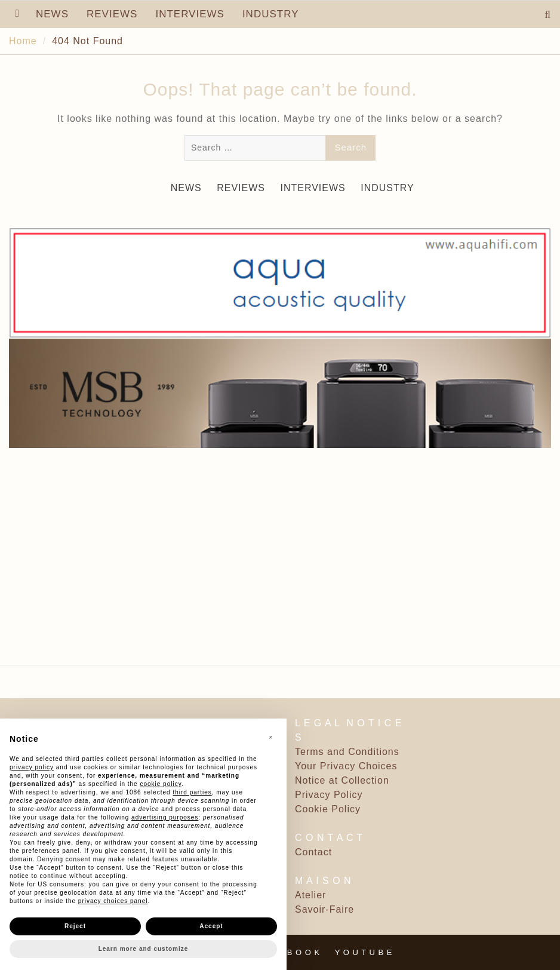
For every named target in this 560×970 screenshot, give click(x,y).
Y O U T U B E (364, 952)
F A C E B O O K (287, 952)
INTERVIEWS (190, 14)
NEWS (52, 14)
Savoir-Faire (324, 909)
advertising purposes (165, 817)
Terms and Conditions (347, 752)
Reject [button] (75, 926)
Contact (313, 852)
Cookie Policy (328, 809)
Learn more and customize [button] (144, 949)
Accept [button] (211, 926)
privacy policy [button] (32, 767)
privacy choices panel (113, 901)
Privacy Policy (329, 795)
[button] (271, 738)
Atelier (310, 895)
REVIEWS (112, 14)
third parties (192, 792)
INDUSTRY (271, 14)
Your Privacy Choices (346, 766)
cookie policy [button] (161, 784)
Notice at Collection (342, 780)
